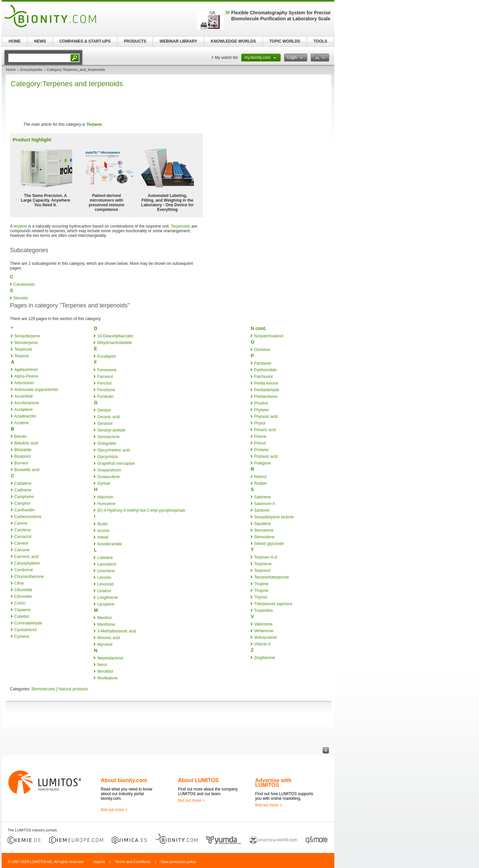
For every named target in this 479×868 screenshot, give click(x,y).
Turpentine (264, 610)
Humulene (106, 504)
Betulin (20, 436)
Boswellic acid (27, 470)
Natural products (73, 689)
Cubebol (22, 616)
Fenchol (104, 383)
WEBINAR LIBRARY (179, 41)
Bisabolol (22, 456)
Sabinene (263, 497)
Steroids (21, 298)
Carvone (22, 550)
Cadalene (23, 483)
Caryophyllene (27, 563)
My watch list (226, 58)
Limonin (104, 578)
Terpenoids (180, 226)
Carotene (22, 530)
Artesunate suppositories (36, 390)
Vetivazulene (265, 637)
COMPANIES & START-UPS (85, 41)
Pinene (260, 436)
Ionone (103, 531)
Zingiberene (265, 658)
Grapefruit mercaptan (116, 463)
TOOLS (320, 41)
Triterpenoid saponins (273, 604)
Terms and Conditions (133, 862)
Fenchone (106, 390)
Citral (19, 583)
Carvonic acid (26, 557)
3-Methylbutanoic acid (117, 631)
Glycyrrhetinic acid (113, 450)
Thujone (261, 591)
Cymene (22, 636)
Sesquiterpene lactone (274, 517)
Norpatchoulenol (269, 336)
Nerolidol (105, 671)
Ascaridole (24, 396)
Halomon (105, 497)
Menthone (106, 624)
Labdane (105, 558)
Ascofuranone (27, 403)
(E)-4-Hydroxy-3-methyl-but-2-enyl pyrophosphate (141, 510)
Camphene (24, 497)
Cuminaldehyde (28, 623)
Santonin (262, 510)
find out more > (114, 810)
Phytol (260, 423)
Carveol (21, 543)
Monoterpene (26, 343)
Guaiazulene (108, 477)
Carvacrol (23, 537)
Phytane (261, 410)
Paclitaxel (263, 363)
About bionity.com (124, 780)
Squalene (263, 524)
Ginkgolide (107, 443)
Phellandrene (266, 397)
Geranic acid (108, 417)
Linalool (104, 591)
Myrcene (105, 644)
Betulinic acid (26, 443)
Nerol (102, 665)
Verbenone (264, 631)
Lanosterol (106, 564)
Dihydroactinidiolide (114, 343)
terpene (20, 226)
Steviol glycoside (269, 544)
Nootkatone (107, 678)
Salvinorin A (265, 504)
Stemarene (264, 530)
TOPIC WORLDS (285, 41)
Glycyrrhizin (108, 457)
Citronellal (23, 590)
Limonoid (105, 584)
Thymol (261, 597)
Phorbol (261, 403)
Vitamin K (263, 644)
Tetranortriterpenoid (271, 577)
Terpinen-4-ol (266, 557)
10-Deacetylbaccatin (115, 336)
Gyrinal (103, 483)
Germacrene (108, 437)
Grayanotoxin (109, 470)
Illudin (102, 524)
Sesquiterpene (27, 336)
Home (11, 70)
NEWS (40, 41)
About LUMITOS (198, 780)
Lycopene (106, 604)
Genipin (104, 410)
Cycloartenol (25, 630)
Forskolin (105, 397)
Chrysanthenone (29, 577)
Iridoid (103, 537)
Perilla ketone (266, 383)
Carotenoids (24, 284)
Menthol (104, 618)
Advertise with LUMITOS (273, 783)
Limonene (106, 571)
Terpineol (262, 571)
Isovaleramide (110, 544)
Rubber (261, 483)
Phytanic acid (266, 417)
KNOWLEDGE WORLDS (234, 41)
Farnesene (107, 370)
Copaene (22, 610)
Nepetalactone (110, 658)
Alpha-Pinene (26, 376)
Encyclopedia (31, 70)
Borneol (21, 463)
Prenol (260, 443)
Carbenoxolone (28, 517)
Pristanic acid (266, 456)
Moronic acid (108, 638)
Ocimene (262, 350)
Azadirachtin (25, 416)
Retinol (260, 477)
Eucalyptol (106, 356)
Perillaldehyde (267, 390)
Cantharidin (24, 510)
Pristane (261, 450)
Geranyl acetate (111, 430)
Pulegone (263, 463)
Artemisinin (24, 383)
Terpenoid (23, 349)
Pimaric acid (265, 430)
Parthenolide (265, 370)
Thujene (261, 584)
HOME (15, 41)
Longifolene (107, 598)
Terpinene (263, 564)
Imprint (99, 862)
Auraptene (23, 410)
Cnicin (20, 603)
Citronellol (23, 597)
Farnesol (105, 377)
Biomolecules (43, 689)
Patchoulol (263, 377)
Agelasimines (26, 370)
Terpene (94, 124)
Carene (21, 523)
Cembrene (24, 570)
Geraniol (105, 424)
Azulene (21, 423)
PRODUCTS (135, 41)
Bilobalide (23, 450)
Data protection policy (178, 862)
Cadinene (23, 490)
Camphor (22, 503)
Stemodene (264, 537)
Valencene (263, 624)
